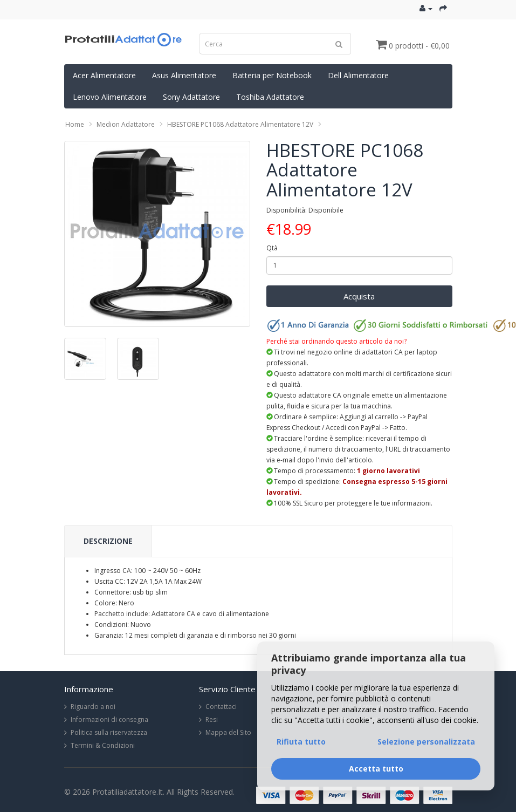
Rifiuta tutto (301, 742)
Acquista (359, 296)
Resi (212, 719)
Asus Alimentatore (184, 75)
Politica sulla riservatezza (109, 732)
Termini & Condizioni (103, 745)
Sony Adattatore (191, 97)
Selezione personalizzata (426, 742)
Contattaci (221, 707)
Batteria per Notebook (272, 75)
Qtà (272, 248)
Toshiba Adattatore (270, 97)
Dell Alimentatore (358, 75)
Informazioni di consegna (109, 719)
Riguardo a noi (93, 707)
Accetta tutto (376, 769)
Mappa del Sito (228, 732)
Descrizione (108, 541)
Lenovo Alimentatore (110, 97)
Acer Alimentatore (104, 75)
